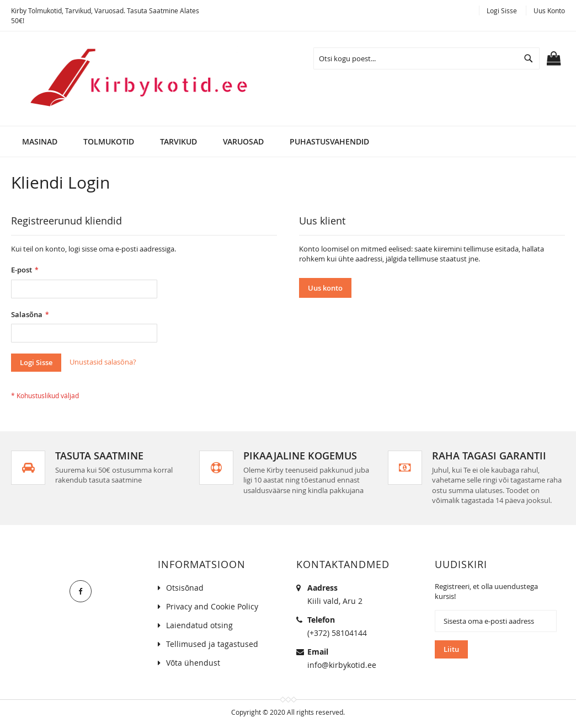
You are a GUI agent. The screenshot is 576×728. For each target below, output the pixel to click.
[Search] (529, 58)
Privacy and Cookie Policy (212, 606)
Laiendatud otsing (199, 625)
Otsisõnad (185, 588)
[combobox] (426, 58)
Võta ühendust (193, 663)
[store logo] (132, 79)
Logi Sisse (502, 10)
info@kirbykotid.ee (342, 665)
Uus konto (549, 10)
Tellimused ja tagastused (212, 644)
